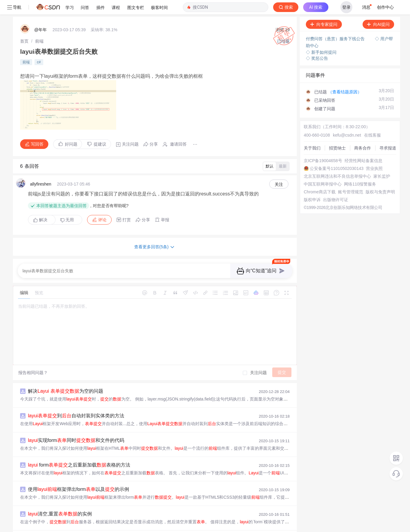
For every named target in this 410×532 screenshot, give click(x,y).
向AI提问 (378, 10)
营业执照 (374, 154)
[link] (24, 27)
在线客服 (372, 121)
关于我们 (312, 134)
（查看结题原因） (345, 77)
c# (39, 48)
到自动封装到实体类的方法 (76, 401)
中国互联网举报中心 (323, 170)
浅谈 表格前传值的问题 (67, 524)
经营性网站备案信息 (363, 146)
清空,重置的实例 (60, 499)
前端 (39, 27)
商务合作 (363, 134)
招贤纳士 (337, 134)
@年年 (41, 15)
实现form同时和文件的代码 (76, 426)
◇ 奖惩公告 (317, 44)
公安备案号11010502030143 (337, 154)
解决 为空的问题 (66, 377)
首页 (24, 27)
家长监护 (382, 162)
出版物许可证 (336, 185)
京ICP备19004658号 (323, 146)
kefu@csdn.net (347, 121)
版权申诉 (312, 185)
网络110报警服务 (360, 170)
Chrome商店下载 (320, 177)
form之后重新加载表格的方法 (79, 450)
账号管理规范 (351, 177)
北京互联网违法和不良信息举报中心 (337, 162)
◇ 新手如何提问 (321, 38)
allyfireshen (41, 170)
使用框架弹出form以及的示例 (78, 475)
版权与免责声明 (380, 177)
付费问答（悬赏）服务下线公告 (336, 24)
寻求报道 (388, 134)
